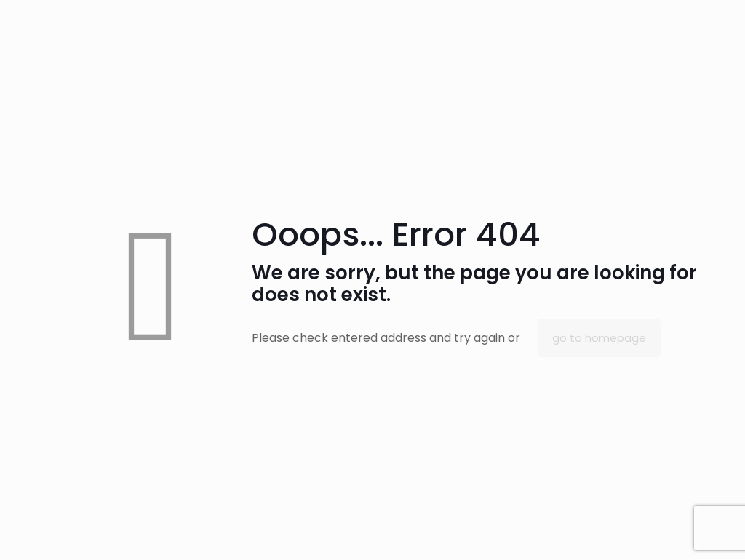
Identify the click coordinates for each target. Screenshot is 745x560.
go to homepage (599, 338)
